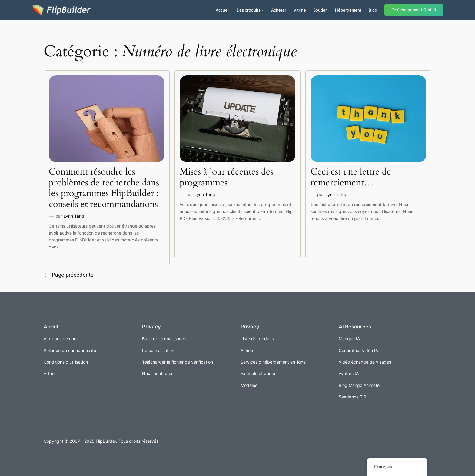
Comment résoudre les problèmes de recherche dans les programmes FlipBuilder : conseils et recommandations (104, 188)
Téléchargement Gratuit (414, 10)
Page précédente (69, 275)
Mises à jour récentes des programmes (226, 177)
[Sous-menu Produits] (263, 10)
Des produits (249, 10)
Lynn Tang (74, 216)
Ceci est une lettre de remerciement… (351, 177)
